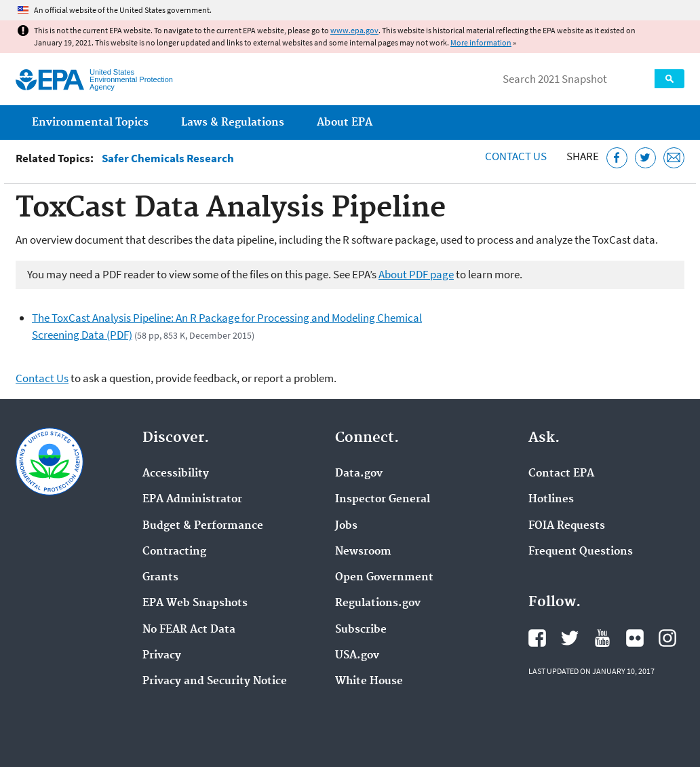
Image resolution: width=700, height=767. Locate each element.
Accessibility (176, 474)
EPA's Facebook (537, 638)
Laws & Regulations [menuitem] (233, 123)
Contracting (174, 552)
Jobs (346, 526)
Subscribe (361, 630)
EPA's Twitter (570, 638)
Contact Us (516, 156)
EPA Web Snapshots (195, 603)
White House (369, 681)
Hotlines (551, 500)
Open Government (384, 578)
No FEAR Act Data (189, 630)
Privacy (162, 656)
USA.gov (357, 656)
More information (481, 42)
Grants (160, 578)
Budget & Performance (203, 526)
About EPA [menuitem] (345, 123)
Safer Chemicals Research (168, 158)
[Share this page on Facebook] (617, 158)
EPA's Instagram (667, 638)
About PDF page (416, 274)
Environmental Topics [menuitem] (90, 123)
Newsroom (363, 552)
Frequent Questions (581, 552)
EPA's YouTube (602, 638)
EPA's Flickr (635, 638)
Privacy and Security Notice (215, 681)
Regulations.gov (378, 603)
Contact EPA (561, 474)
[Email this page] (674, 158)
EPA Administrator (192, 500)
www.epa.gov (354, 30)
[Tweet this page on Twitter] (645, 158)
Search (669, 79)
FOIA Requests (567, 526)
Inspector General (383, 500)
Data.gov (359, 474)
